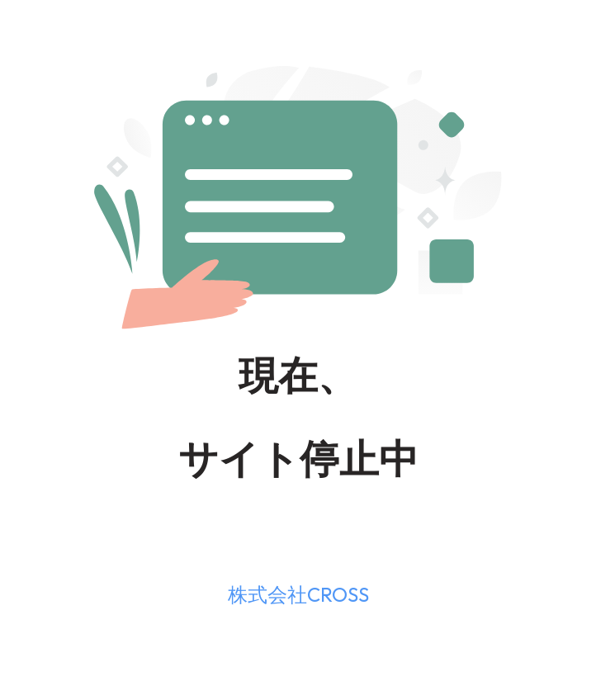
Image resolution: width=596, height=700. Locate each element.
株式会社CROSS (298, 594)
